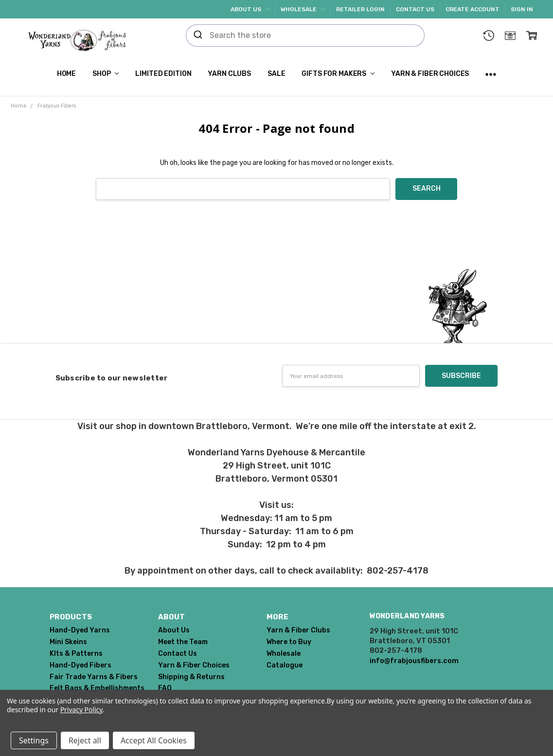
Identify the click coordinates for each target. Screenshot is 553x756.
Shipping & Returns (191, 677)
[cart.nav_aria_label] (532, 36)
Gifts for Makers (338, 74)
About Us (250, 9)
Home (66, 74)
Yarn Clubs (229, 74)
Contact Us (415, 9)
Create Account (473, 9)
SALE (276, 74)
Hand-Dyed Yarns (80, 630)
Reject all (85, 740)
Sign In (522, 9)
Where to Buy (289, 642)
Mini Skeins (68, 642)
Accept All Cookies (154, 740)
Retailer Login (360, 9)
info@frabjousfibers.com (414, 661)
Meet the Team (183, 642)
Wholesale (303, 9)
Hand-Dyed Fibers (80, 665)
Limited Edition (163, 74)
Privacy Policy (81, 710)
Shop (106, 74)
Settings (34, 740)
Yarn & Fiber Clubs (298, 630)
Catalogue (285, 665)
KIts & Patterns (76, 654)
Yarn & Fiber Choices (430, 74)
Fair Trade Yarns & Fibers (94, 677)
